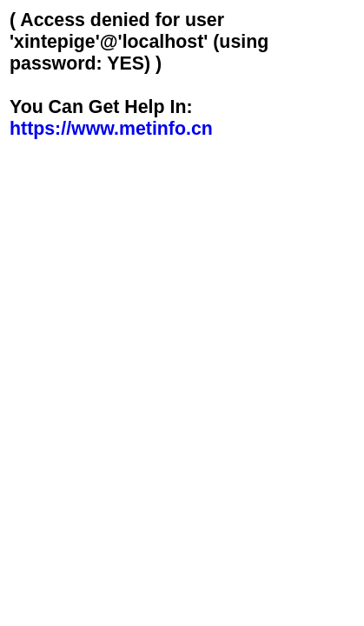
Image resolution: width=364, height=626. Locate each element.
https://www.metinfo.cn (111, 129)
